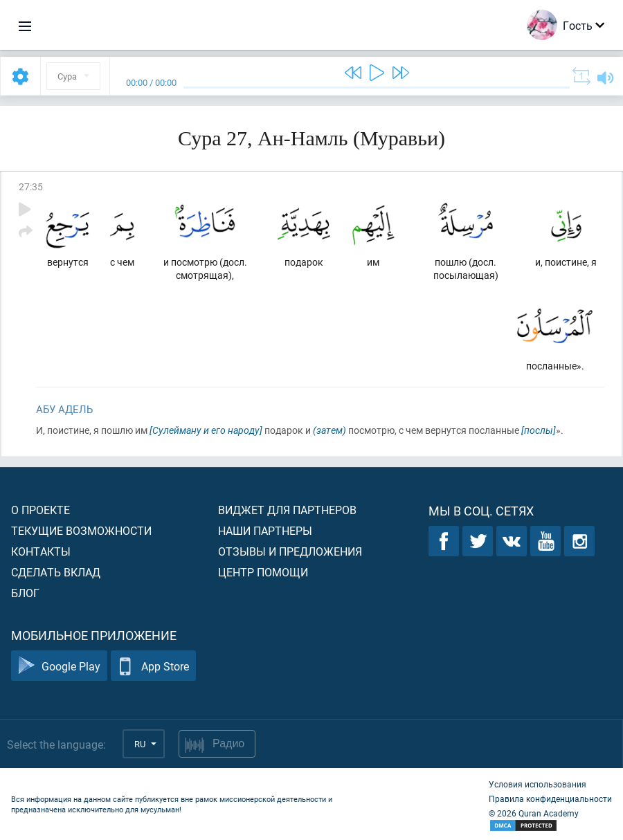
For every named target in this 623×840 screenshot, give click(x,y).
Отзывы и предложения (290, 551)
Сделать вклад (56, 572)
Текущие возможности (81, 530)
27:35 (31, 186)
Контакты (41, 551)
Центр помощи (263, 572)
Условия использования (538, 784)
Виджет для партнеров (287, 510)
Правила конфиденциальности (550, 798)
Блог (25, 593)
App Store (153, 666)
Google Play (59, 666)
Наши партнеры (265, 530)
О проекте (40, 510)
